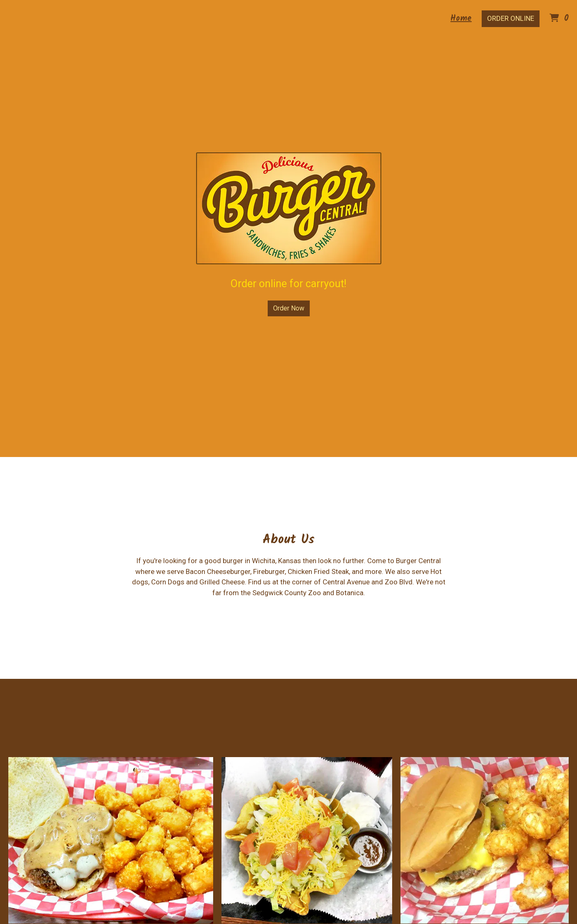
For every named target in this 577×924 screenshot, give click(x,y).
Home (461, 19)
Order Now (289, 308)
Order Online (511, 18)
